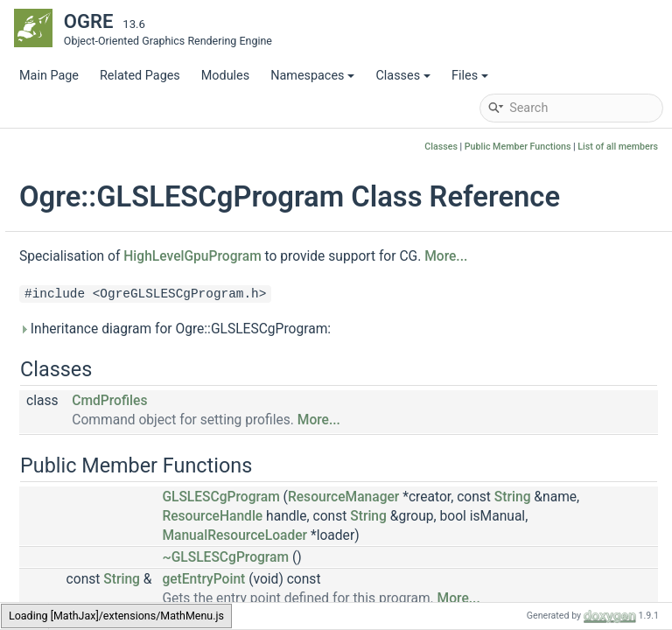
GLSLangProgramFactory (144, 352)
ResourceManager (557, 554)
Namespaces (312, 76)
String (486, 573)
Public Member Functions (518, 147)
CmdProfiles (323, 458)
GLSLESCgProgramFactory (148, 405)
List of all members (618, 147)
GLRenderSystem (122, 142)
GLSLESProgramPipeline (142, 562)
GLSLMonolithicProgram (142, 588)
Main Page (49, 76)
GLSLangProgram (123, 326)
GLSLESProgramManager (144, 536)
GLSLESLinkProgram (131, 431)
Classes (403, 76)
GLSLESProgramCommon (146, 483)
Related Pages (140, 76)
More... (254, 313)
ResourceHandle (606, 573)
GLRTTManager (117, 273)
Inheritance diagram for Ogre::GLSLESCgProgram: (388, 386)
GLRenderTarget (119, 195)
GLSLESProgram (120, 457)
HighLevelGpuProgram (406, 290)
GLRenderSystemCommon (147, 168)
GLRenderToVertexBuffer (143, 247)
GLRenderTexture (122, 221)
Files (470, 76)
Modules (225, 76)
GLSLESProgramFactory (140, 510)
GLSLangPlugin (116, 300)
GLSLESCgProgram (128, 378)
